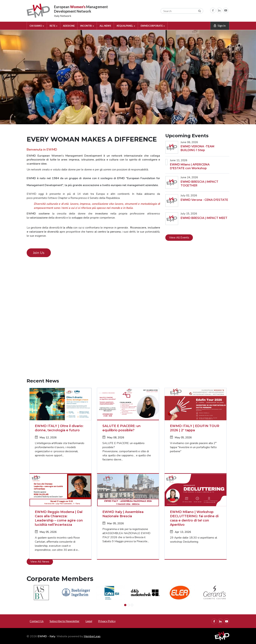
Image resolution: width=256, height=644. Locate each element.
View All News (40, 562)
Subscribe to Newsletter (65, 621)
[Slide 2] (132, 605)
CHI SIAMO (37, 26)
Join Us (39, 253)
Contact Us (37, 621)
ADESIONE (69, 26)
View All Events (179, 238)
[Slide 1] (129, 605)
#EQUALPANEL (126, 26)
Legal (89, 621)
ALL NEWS (105, 26)
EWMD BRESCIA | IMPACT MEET (204, 218)
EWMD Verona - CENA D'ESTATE (204, 200)
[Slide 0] (125, 605)
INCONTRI (87, 26)
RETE (54, 26)
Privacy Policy (107, 621)
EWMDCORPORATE (153, 26)
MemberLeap (92, 636)
